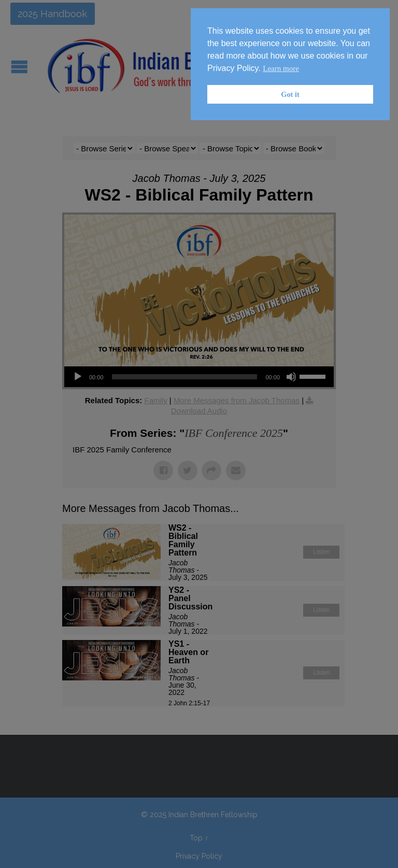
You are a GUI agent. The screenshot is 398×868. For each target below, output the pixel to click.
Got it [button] (290, 94)
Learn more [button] (281, 68)
